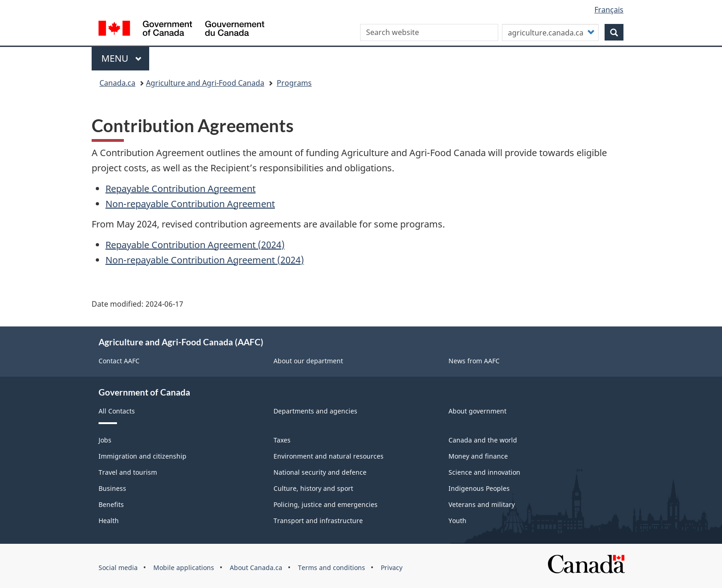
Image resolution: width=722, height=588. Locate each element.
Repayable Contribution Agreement (180, 189)
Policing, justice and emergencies (326, 504)
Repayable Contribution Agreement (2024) (195, 245)
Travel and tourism (128, 472)
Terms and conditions (332, 568)
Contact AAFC (119, 361)
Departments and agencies (315, 411)
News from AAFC (474, 361)
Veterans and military (482, 504)
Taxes (282, 440)
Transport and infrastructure (318, 521)
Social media (118, 568)
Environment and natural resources (329, 456)
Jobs (105, 440)
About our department (308, 361)
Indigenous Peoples (479, 488)
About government (477, 411)
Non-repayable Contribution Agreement (190, 204)
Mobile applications (184, 568)
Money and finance (478, 456)
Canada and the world (483, 440)
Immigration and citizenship (143, 456)
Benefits (111, 504)
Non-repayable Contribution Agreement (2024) (205, 260)
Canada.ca (117, 83)
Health (109, 521)
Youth (457, 521)
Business (112, 488)
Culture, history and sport (313, 488)
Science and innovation (484, 472)
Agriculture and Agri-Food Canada (205, 83)
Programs (294, 83)
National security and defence (320, 472)
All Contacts (117, 411)
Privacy (392, 568)
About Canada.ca (256, 568)
